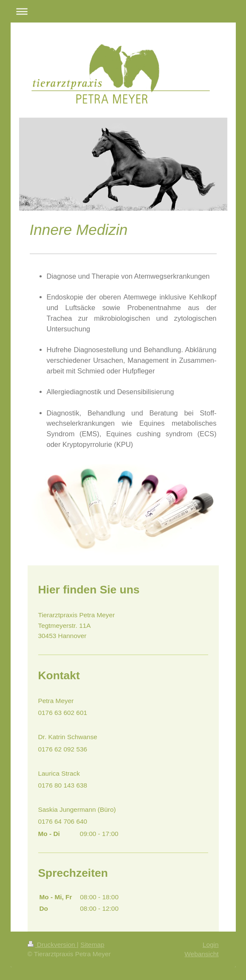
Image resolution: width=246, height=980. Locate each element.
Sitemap (92, 945)
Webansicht (201, 954)
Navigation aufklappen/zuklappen (123, 11)
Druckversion (52, 945)
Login (211, 945)
